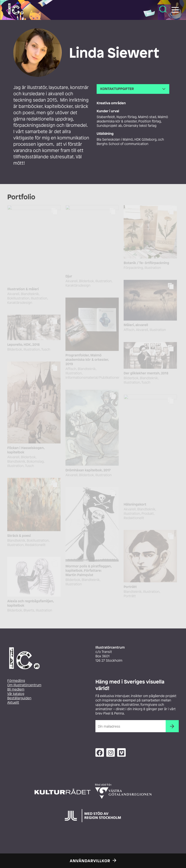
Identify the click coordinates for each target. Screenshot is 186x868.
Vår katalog (16, 694)
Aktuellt (13, 703)
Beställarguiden (19, 698)
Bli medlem (16, 689)
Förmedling (16, 681)
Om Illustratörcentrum (24, 685)
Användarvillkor (90, 861)
